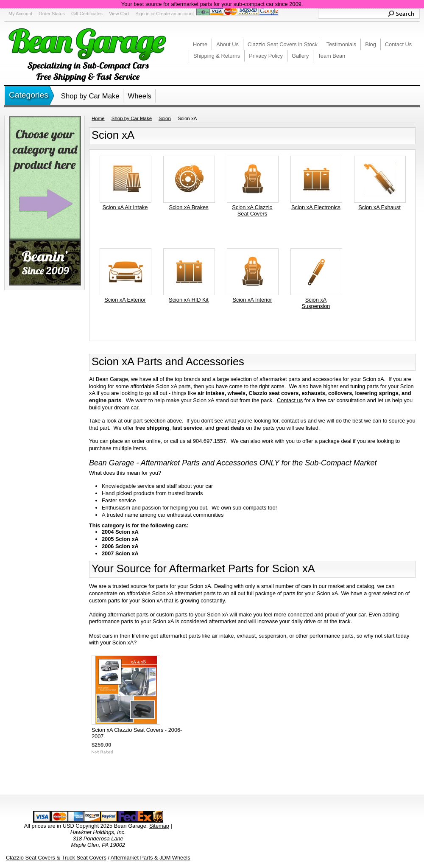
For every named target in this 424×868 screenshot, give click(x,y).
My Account (20, 14)
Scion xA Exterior (125, 300)
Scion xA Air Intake (125, 207)
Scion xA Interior (252, 300)
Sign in (142, 14)
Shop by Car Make (90, 96)
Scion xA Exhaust (379, 207)
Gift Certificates (87, 14)
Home (98, 118)
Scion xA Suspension (316, 303)
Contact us (290, 400)
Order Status (52, 14)
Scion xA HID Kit (189, 300)
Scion (165, 118)
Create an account (175, 14)
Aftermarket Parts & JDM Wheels (151, 858)
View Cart (119, 14)
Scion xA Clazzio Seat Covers (252, 210)
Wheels (139, 96)
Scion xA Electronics (316, 207)
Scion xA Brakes (188, 207)
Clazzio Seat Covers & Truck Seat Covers (56, 858)
